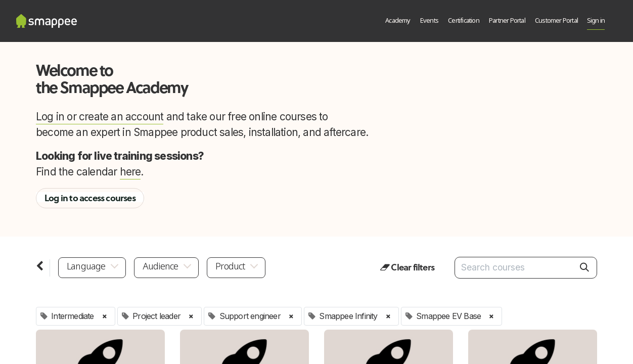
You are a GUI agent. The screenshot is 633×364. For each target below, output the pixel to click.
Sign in (596, 21)
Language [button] (86, 267)
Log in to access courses (90, 198)
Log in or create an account (100, 117)
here (130, 172)
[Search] (584, 267)
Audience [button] (161, 267)
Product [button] (230, 267)
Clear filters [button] (407, 267)
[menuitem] (398, 21)
